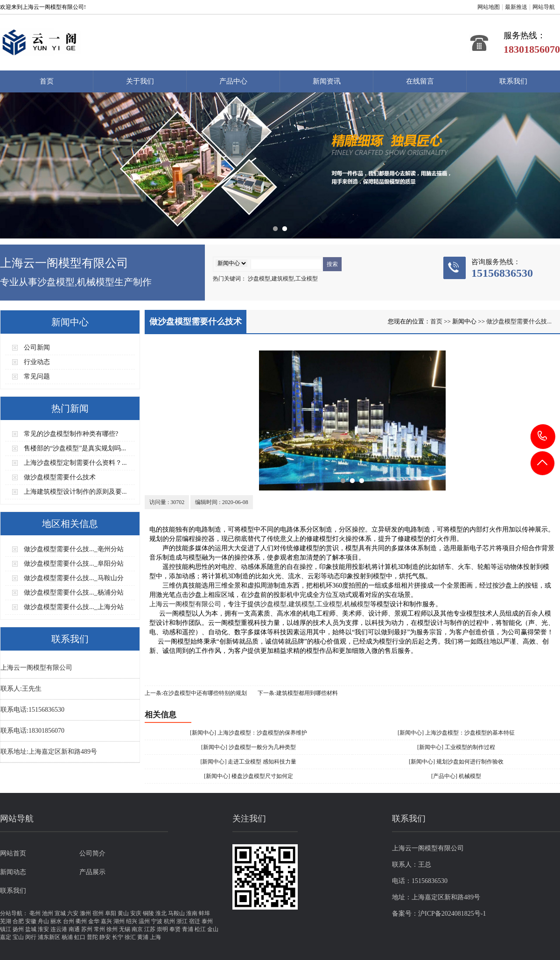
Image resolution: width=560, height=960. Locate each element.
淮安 (43, 929)
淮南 (192, 913)
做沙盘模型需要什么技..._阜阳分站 (74, 564)
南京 (137, 929)
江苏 (150, 929)
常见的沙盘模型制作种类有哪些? (71, 434)
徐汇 (130, 937)
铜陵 (148, 913)
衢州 (81, 921)
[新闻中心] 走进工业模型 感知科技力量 (249, 762)
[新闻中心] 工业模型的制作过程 (456, 747)
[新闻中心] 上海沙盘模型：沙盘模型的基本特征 (456, 733)
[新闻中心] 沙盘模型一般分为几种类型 (248, 747)
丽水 (56, 921)
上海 (155, 937)
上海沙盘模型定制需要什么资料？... (75, 463)
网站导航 (544, 7)
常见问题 (37, 376)
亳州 (35, 913)
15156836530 (543, 436)
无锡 (125, 929)
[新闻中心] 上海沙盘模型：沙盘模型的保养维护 (248, 733)
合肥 (18, 921)
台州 (69, 921)
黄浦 (143, 937)
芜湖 (6, 921)
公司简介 (92, 853)
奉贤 (175, 929)
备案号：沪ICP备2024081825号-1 (439, 914)
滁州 (85, 913)
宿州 (98, 913)
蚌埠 (204, 913)
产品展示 (92, 872)
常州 (99, 929)
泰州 (207, 921)
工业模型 (329, 604)
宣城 (60, 913)
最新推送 (516, 7)
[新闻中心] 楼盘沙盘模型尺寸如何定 (248, 776)
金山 (213, 929)
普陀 (92, 937)
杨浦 (67, 937)
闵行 (31, 937)
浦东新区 (49, 937)
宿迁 (195, 921)
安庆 (136, 913)
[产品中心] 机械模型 (456, 776)
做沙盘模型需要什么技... (519, 321)
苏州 (87, 929)
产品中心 (233, 81)
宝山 (18, 937)
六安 (73, 913)
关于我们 (140, 81)
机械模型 (357, 604)
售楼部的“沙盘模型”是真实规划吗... (75, 448)
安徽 (31, 921)
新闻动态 (13, 872)
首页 (47, 81)
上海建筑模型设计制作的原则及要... (75, 492)
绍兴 (132, 921)
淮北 (161, 913)
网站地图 (489, 7)
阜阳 (111, 913)
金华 (94, 921)
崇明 (162, 929)
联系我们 (513, 81)
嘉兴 (106, 921)
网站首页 (13, 853)
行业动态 (37, 362)
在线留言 (420, 81)
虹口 (80, 937)
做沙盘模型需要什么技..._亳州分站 (74, 549)
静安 (105, 937)
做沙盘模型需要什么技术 (60, 477)
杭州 (169, 921)
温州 (144, 921)
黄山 (123, 913)
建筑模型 (301, 604)
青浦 (188, 929)
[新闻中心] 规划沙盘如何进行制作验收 (456, 762)
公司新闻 (37, 347)
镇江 (6, 929)
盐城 (31, 929)
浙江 (182, 921)
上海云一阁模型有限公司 (185, 604)
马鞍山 (176, 913)
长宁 (118, 937)
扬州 (18, 929)
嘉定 (6, 937)
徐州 (112, 929)
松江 (200, 929)
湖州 (119, 921)
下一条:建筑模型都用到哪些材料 (297, 693)
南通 (74, 929)
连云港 (59, 929)
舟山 (43, 921)
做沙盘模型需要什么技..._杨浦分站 (74, 592)
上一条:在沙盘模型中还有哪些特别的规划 (196, 693)
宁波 (157, 921)
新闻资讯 (327, 81)
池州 (48, 913)
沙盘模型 (273, 604)
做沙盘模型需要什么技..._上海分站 (74, 607)
